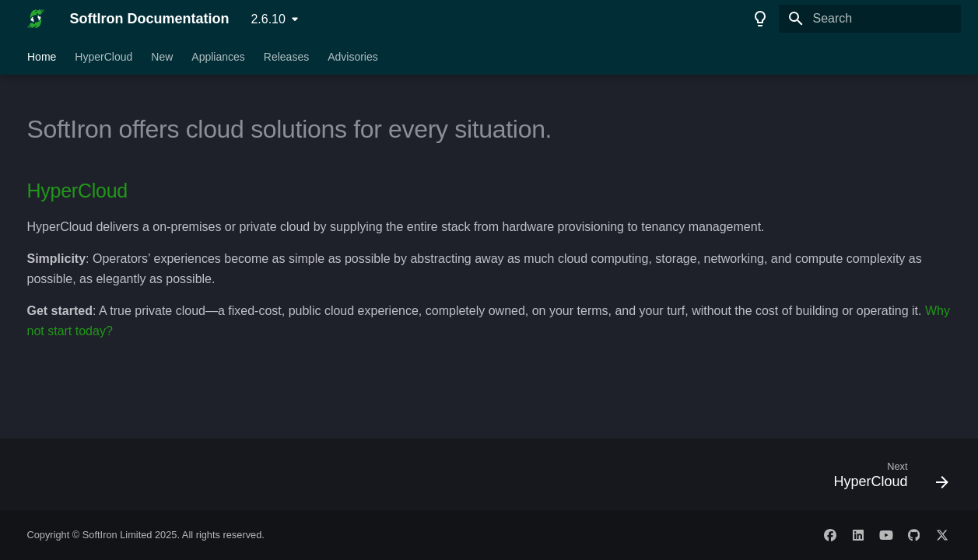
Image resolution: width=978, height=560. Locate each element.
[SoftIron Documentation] (36, 19)
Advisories (353, 57)
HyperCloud (103, 57)
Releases (286, 57)
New (162, 57)
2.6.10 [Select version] (268, 19)
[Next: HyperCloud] (885, 479)
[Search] (870, 19)
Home (42, 57)
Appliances (218, 57)
